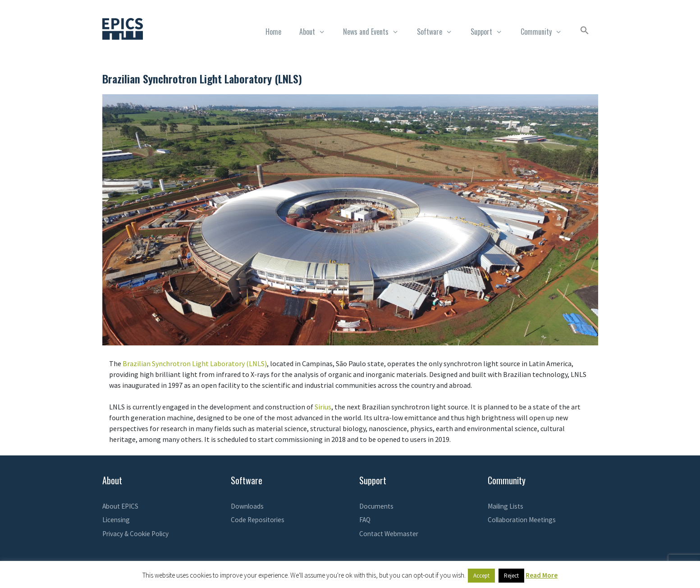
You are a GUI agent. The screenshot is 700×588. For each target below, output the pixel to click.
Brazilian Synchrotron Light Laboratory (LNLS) (195, 363)
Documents (376, 506)
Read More (542, 575)
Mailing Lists (506, 506)
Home (273, 32)
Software (439, 32)
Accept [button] (481, 576)
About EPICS (120, 506)
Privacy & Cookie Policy (135, 534)
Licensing (116, 520)
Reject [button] (511, 576)
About (317, 32)
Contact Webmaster (389, 534)
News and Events (375, 32)
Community (546, 32)
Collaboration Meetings (522, 520)
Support (491, 32)
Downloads (247, 506)
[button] (585, 32)
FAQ (365, 520)
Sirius (323, 407)
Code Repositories (258, 520)
